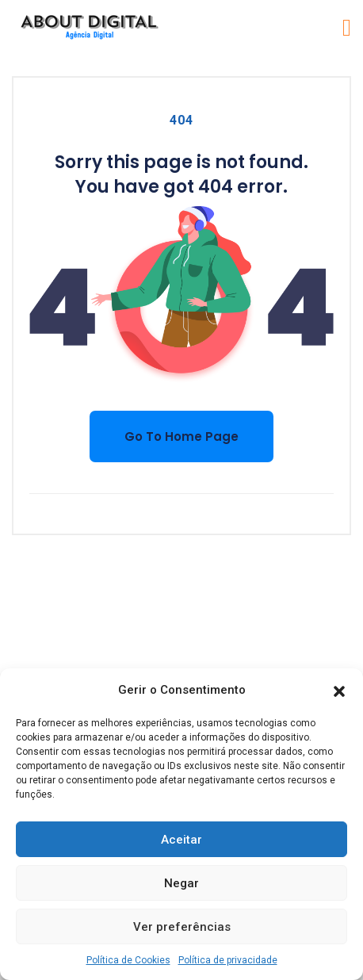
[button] (339, 691)
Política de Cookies (128, 960)
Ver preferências (182, 927)
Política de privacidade (228, 960)
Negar (181, 883)
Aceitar (181, 840)
